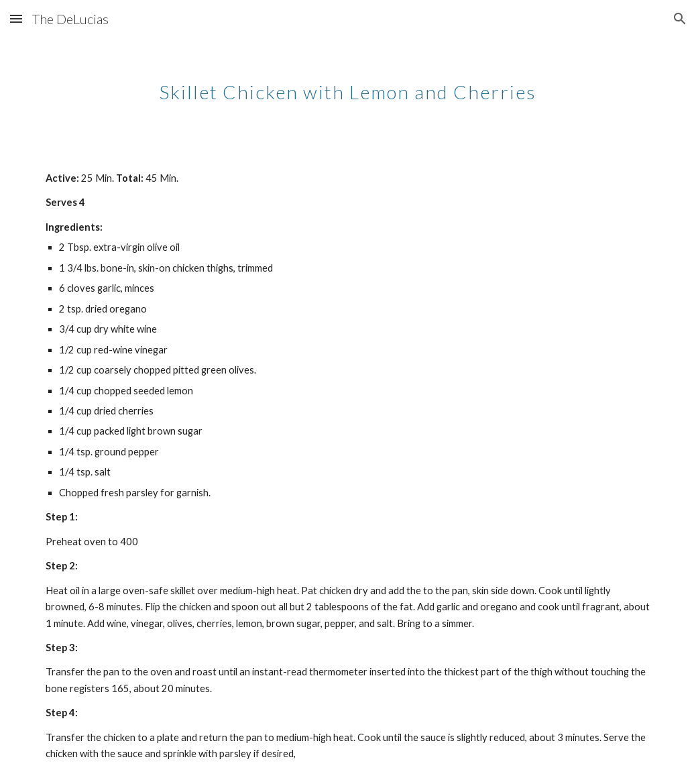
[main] (348, 84)
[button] (16, 18)
